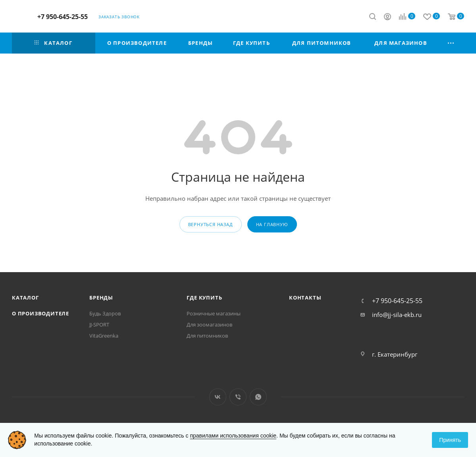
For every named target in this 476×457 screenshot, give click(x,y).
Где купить (204, 298)
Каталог (25, 298)
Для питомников (207, 336)
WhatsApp (258, 397)
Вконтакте (218, 397)
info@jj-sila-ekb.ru (397, 315)
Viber (238, 397)
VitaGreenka (104, 336)
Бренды (101, 298)
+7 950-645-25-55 (63, 17)
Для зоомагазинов (209, 325)
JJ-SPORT (99, 325)
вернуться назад (211, 224)
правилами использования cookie (233, 436)
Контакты (305, 298)
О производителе (40, 313)
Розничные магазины (214, 313)
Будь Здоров (105, 313)
